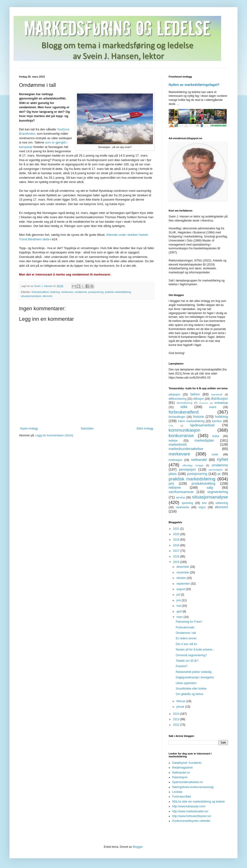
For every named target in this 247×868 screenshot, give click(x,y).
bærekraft (217, 395)
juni (179, 600)
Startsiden (87, 429)
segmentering (218, 492)
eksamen (204, 403)
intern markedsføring (191, 421)
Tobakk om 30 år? (187, 661)
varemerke (183, 507)
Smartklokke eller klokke (191, 689)
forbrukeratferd (40, 292)
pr (219, 474)
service (180, 498)
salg (210, 488)
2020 (177, 534)
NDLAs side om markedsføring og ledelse (198, 802)
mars (180, 617)
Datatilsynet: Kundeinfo (187, 763)
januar (181, 707)
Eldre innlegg (145, 429)
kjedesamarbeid (202, 425)
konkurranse (181, 436)
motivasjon (175, 460)
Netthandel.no (181, 773)
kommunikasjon (184, 430)
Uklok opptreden (186, 683)
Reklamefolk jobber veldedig (194, 672)
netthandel (199, 460)
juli (179, 595)
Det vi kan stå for (186, 644)
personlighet (216, 470)
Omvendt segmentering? (191, 655)
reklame (175, 488)
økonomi (47, 296)
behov (195, 394)
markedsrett (178, 444)
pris (171, 483)
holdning (55, 292)
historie (199, 417)
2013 (177, 719)
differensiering (178, 399)
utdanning (222, 503)
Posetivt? (182, 666)
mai (179, 606)
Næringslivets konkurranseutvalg (193, 787)
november (183, 572)
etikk (184, 407)
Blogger (138, 847)
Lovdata (177, 792)
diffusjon (199, 399)
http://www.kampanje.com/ (189, 806)
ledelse (173, 441)
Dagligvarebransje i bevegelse (195, 677)
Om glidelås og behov (190, 694)
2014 (177, 714)
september (184, 584)
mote (215, 454)
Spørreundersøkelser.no (188, 782)
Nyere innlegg (29, 429)
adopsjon (174, 395)
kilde (171, 426)
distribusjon (219, 399)
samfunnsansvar (181, 492)
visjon (202, 507)
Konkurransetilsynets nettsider (191, 821)
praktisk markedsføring (118, 292)
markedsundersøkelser (186, 449)
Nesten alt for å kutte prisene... (195, 650)
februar (181, 701)
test (204, 503)
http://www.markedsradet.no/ (190, 811)
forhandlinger (177, 417)
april (180, 612)
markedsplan (204, 440)
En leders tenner (186, 638)
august (181, 589)
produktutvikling (204, 483)
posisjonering (96, 292)
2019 (177, 540)
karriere (217, 421)
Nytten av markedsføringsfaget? (194, 85)
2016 (177, 557)
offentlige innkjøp (193, 465)
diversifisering (185, 403)
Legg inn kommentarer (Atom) (54, 435)
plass (173, 474)
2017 (177, 551)
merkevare (67, 292)
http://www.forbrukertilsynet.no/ (192, 816)
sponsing (187, 503)
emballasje (221, 403)
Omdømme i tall (186, 633)
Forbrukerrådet (182, 797)
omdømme (81, 292)
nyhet (222, 459)
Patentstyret (180, 777)
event (213, 407)
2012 (177, 725)
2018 (177, 545)
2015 (177, 562)
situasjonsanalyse (31, 296)
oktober (182, 578)
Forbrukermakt (185, 627)
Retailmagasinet (182, 768)
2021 (177, 529)
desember (183, 567)
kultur (216, 436)
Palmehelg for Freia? (189, 622)
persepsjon (187, 469)
